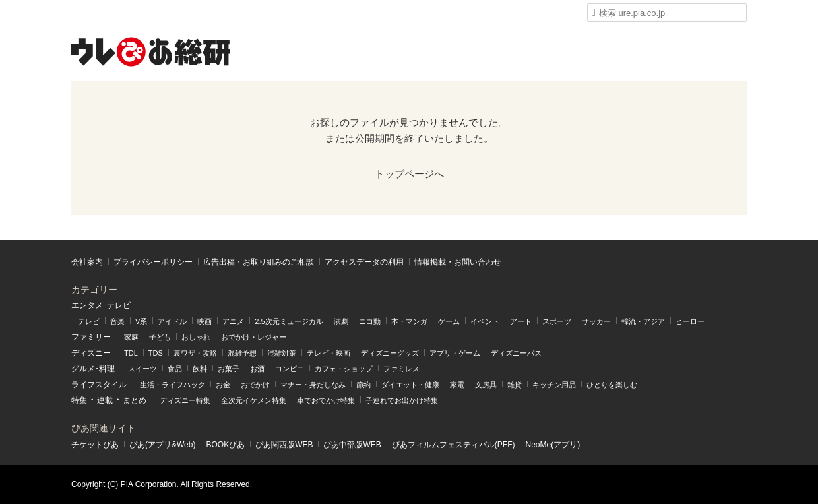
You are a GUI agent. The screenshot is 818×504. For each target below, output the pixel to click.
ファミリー (91, 337)
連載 (105, 400)
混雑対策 (282, 353)
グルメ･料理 (93, 369)
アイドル (172, 321)
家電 (457, 385)
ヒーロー (690, 321)
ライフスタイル (99, 385)
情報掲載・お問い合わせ (458, 262)
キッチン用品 (554, 385)
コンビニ (290, 369)
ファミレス (401, 369)
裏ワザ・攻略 (195, 353)
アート (521, 321)
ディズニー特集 (185, 400)
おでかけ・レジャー (254, 337)
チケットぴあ (95, 445)
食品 (175, 369)
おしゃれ (196, 337)
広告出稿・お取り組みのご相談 (259, 262)
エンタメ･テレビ (101, 305)
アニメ (233, 321)
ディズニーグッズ (390, 353)
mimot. (238, 13)
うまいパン (333, 13)
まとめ (135, 400)
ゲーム (449, 321)
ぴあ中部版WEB (352, 445)
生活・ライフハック (173, 385)
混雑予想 (242, 353)
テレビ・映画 (329, 353)
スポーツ (557, 321)
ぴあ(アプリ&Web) (162, 445)
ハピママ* (142, 13)
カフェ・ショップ (344, 369)
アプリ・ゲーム (455, 353)
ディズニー (91, 353)
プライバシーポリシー (153, 262)
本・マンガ (409, 321)
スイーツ (142, 369)
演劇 (341, 321)
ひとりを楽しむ (612, 385)
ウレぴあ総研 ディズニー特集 (192, 13)
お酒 (257, 369)
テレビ (89, 321)
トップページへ (409, 174)
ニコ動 (370, 321)
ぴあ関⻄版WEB (284, 445)
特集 (79, 400)
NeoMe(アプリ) (552, 445)
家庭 (131, 337)
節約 (363, 385)
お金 (223, 385)
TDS (156, 353)
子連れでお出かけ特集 (402, 400)
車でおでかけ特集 (326, 400)
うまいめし (284, 13)
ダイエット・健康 (410, 385)
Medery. (432, 13)
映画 (204, 321)
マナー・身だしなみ (313, 385)
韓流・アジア (643, 321)
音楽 (117, 321)
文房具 (486, 385)
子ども (160, 337)
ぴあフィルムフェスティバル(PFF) (454, 445)
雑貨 (515, 385)
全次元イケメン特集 (254, 400)
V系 (141, 321)
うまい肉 (383, 13)
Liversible (482, 13)
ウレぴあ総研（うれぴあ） (150, 51)
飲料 (200, 369)
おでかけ (255, 385)
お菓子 (229, 369)
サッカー (596, 321)
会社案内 (87, 262)
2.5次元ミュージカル (289, 321)
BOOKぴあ (225, 445)
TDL (131, 353)
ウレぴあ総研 (96, 13)
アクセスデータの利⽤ (364, 262)
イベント (485, 321)
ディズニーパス (516, 353)
